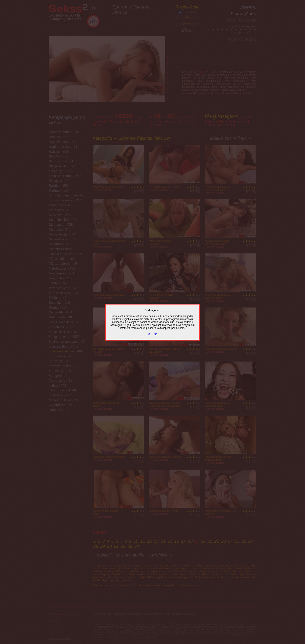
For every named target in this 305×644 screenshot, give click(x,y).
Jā (149, 334)
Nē (156, 334)
